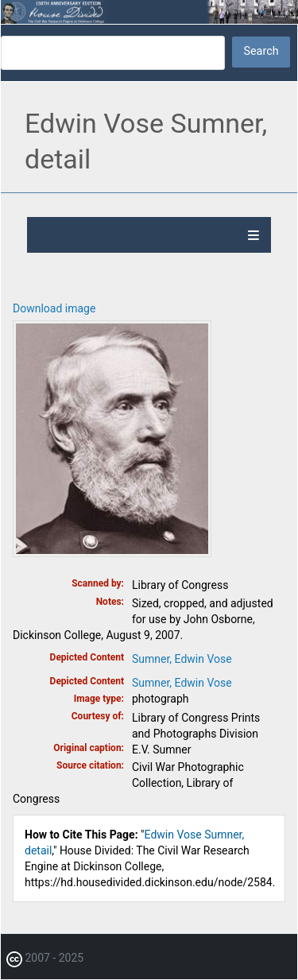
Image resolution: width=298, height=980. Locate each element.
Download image (54, 308)
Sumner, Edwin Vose (182, 659)
